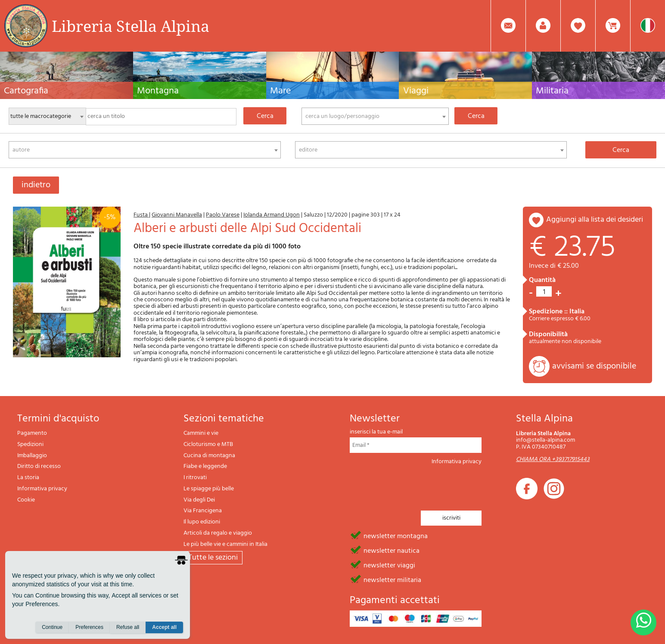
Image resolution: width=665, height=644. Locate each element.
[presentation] (415, 485)
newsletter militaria (392, 579)
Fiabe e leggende (205, 466)
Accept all (164, 627)
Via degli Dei (199, 500)
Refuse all (128, 627)
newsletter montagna (396, 536)
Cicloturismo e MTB (208, 444)
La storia (28, 478)
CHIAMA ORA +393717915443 (553, 460)
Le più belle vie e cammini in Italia (225, 544)
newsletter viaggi (389, 565)
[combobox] (375, 116)
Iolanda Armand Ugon (272, 215)
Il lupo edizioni (202, 522)
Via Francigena (203, 511)
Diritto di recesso (39, 466)
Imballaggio (32, 456)
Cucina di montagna (209, 456)
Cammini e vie (201, 433)
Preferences (89, 627)
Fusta (141, 215)
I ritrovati (195, 478)
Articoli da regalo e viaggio (218, 533)
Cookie (26, 500)
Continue (52, 627)
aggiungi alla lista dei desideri (595, 220)
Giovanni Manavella (177, 215)
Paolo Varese (223, 215)
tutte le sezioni (213, 558)
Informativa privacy (42, 489)
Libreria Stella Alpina (131, 26)
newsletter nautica (392, 550)
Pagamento (32, 433)
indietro (36, 185)
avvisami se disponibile (594, 366)
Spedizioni (30, 444)
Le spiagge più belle (209, 489)
